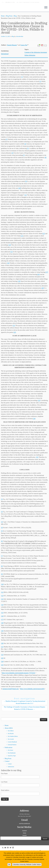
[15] (11, 264)
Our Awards (11, 751)
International (5, 66)
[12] (44, 246)
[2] (40, 94)
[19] (19, 294)
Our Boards (11, 746)
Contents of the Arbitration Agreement (36, 65)
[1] (22, 89)
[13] (22, 248)
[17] (47, 284)
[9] (26, 194)
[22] (15, 345)
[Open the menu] (46, 20)
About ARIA (9, 740)
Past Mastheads (12, 765)
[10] (19, 200)
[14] (10, 257)
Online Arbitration (30, 68)
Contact (7, 773)
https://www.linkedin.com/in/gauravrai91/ (32, 701)
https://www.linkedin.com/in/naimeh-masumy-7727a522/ (19, 685)
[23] (39, 413)
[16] (8, 275)
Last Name (4, 794)
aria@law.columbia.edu (24, 836)
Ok (9, 864)
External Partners (12, 757)
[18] (38, 287)
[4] (25, 156)
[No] (46, 859)
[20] (43, 300)
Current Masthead (12, 754)
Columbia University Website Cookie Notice (27, 864)
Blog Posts (9, 28)
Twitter (25, 845)
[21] (14, 338)
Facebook (24, 843)
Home (3, 28)
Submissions (11, 779)
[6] (12, 165)
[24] (34, 431)
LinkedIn (24, 847)
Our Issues (10, 762)
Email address (5, 803)
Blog (15, 28)
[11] (26, 207)
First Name (4, 786)
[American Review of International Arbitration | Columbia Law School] (24, 8)
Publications (9, 760)
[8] (46, 170)
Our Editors (11, 743)
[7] (2, 568)
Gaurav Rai (24, 57)
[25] (37, 470)
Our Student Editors (13, 749)
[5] (28, 161)
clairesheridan (20, 49)
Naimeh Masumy (12, 57)
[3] (7, 152)
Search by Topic (12, 768)
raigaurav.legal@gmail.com (11, 701)
